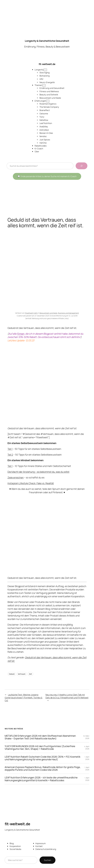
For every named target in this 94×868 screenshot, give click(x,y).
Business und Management (68, 313)
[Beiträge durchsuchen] (82, 166)
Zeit (30, 674)
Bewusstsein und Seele (48, 313)
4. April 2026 (87, 748)
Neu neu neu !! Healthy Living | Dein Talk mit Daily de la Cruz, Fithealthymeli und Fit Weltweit (67, 696)
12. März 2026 (86, 737)
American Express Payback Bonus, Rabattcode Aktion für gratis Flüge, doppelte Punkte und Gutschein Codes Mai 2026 (43, 768)
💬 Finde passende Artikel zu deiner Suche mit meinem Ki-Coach (47, 176)
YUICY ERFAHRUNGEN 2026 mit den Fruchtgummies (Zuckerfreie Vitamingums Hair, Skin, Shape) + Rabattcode (40, 748)
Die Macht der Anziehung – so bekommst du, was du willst (38, 472)
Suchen (47, 860)
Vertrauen (22, 674)
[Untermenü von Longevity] (45, 70)
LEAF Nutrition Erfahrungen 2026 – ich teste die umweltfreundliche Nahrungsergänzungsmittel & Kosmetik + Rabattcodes (41, 779)
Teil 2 (10, 455)
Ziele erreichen (16, 478)
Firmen (21, 334)
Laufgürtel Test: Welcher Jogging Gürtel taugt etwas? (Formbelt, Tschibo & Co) (23, 698)
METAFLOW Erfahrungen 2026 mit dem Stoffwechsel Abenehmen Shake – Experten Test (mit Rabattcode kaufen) (40, 737)
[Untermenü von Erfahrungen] (48, 101)
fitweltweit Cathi (31, 313)
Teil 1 (10, 449)
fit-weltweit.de (47, 64)
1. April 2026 (87, 758)
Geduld (12, 674)
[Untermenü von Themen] (44, 85)
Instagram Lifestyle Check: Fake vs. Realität (31, 483)
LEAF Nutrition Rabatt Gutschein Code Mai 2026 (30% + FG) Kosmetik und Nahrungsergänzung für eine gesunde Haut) (42, 758)
